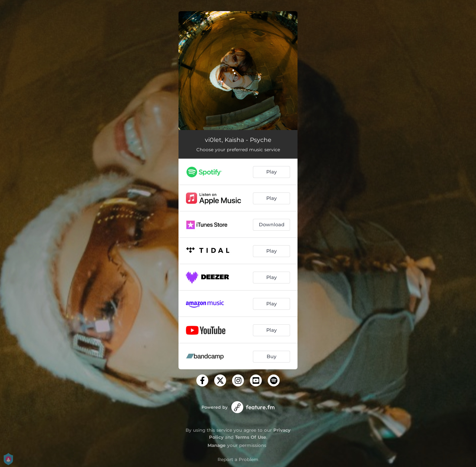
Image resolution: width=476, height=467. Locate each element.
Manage (217, 445)
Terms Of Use (251, 437)
